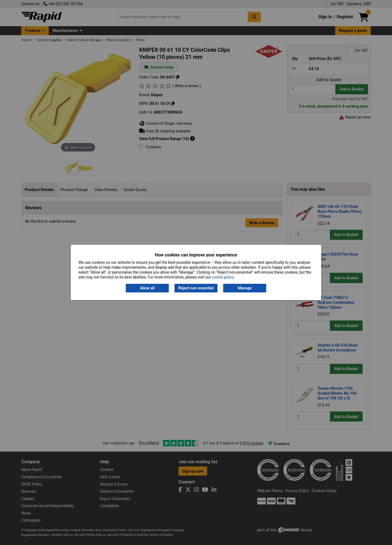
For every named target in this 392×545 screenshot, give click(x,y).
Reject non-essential (196, 288)
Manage (245, 288)
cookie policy (223, 277)
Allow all (147, 288)
